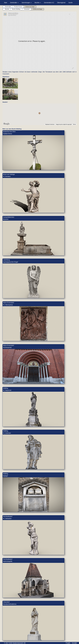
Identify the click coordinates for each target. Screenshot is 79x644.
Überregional (61, 3)
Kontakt (74, 643)
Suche (70, 3)
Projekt (68, 643)
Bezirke (38, 3)
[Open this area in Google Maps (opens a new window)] (6, 124)
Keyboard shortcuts (50, 124)
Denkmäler (14, 3)
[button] (39, 113)
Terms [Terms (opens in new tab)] (74, 124)
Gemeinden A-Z (49, 3)
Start (6, 3)
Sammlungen (27, 3)
